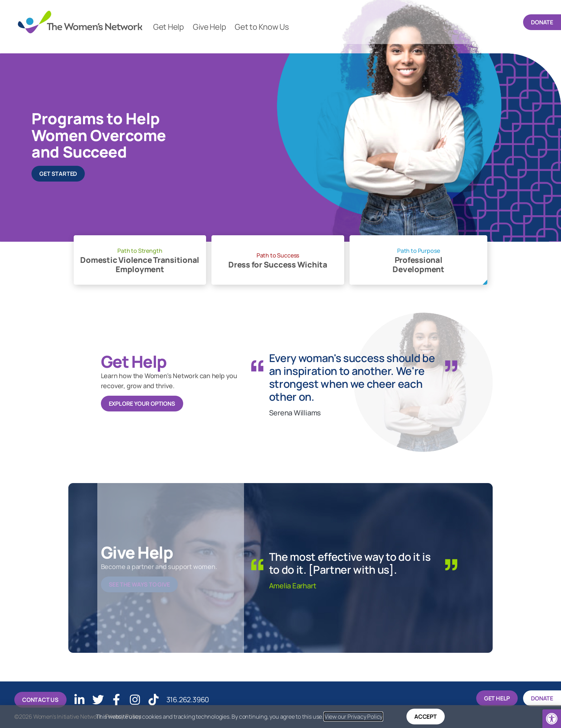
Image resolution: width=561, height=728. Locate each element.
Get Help (169, 27)
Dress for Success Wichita (278, 265)
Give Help (209, 27)
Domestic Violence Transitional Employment (140, 265)
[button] (552, 719)
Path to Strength (140, 251)
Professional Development (418, 265)
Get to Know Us (262, 27)
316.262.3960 (181, 699)
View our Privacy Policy (353, 717)
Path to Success (278, 255)
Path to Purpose (418, 251)
